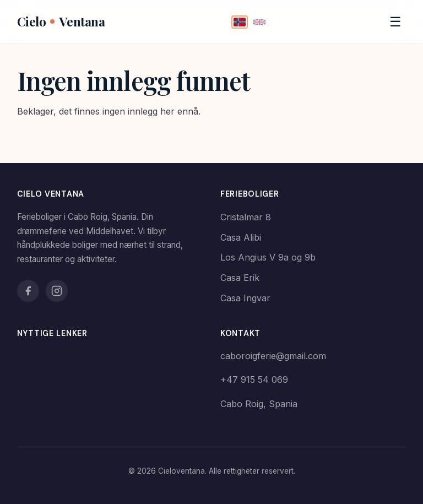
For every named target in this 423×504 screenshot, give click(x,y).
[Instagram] (57, 291)
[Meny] (395, 22)
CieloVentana (61, 21)
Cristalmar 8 (246, 217)
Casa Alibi (241, 237)
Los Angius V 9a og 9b (268, 257)
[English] (259, 22)
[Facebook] (28, 291)
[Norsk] (240, 22)
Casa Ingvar (245, 298)
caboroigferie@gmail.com (273, 356)
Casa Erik (240, 278)
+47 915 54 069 (254, 380)
